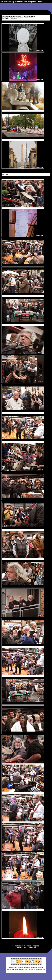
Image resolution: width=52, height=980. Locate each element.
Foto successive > (30, 948)
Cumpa (19, 2)
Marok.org (10, 2)
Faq (38, 946)
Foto (25, 2)
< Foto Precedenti (19, 946)
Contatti (19, 948)
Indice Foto (31, 946)
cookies (40, 968)
